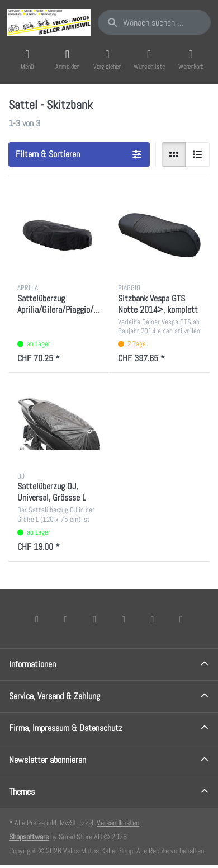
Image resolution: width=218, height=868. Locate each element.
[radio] (174, 154)
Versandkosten (118, 823)
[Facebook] (37, 619)
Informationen (32, 664)
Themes (22, 792)
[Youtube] (153, 619)
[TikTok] (124, 619)
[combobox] (154, 22)
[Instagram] (94, 619)
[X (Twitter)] (66, 619)
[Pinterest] (181, 619)
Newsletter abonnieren (48, 760)
